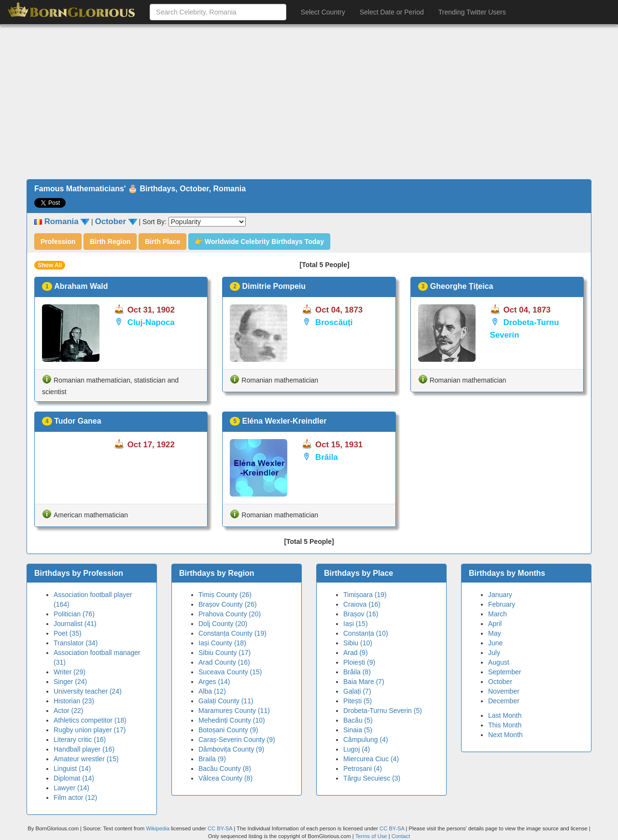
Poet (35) (68, 633)
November (504, 691)
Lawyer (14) (71, 788)
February (502, 604)
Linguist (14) (72, 769)
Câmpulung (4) (366, 740)
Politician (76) (74, 614)
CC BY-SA (220, 828)
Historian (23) (74, 701)
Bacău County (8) (225, 769)
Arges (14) (214, 682)
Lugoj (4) (357, 749)
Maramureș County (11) (234, 711)
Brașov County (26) (228, 604)
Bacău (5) (358, 720)
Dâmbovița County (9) (231, 749)
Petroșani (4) (363, 769)
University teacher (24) (88, 691)
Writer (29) (70, 672)
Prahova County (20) (230, 614)
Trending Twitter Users (472, 12)
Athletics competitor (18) (90, 720)
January (500, 595)
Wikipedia (158, 828)
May (494, 633)
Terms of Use (372, 836)
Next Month (506, 735)
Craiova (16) (362, 604)
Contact (401, 836)
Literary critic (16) (80, 740)
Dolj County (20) (223, 624)
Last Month (505, 715)
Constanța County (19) (232, 633)
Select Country (323, 12)
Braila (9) (212, 759)
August (499, 662)
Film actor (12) (75, 797)
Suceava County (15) (230, 672)
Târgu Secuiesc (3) (372, 778)
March (498, 614)
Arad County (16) (224, 662)
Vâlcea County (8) (225, 778)
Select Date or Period (392, 12)
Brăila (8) (357, 672)
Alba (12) (212, 691)
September (505, 672)
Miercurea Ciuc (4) (371, 759)
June (495, 643)
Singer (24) (70, 682)
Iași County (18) (222, 643)
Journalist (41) (75, 624)
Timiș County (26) (225, 595)
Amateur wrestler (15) (86, 759)
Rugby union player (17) (90, 730)
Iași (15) (356, 624)
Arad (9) (356, 653)
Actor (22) (68, 711)
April (495, 624)
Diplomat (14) (74, 778)
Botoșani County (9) (228, 730)
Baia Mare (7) (364, 682)
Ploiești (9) (359, 662)
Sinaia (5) (358, 730)
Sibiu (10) (358, 643)
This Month (505, 725)
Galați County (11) (226, 701)
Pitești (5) (358, 701)
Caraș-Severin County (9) (237, 740)
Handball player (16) (84, 749)
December (504, 701)
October (500, 682)
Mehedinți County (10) (232, 720)
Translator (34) (76, 643)
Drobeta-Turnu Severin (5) (383, 711)
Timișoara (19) (365, 595)
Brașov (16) (361, 614)
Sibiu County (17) (225, 653)
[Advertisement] (309, 102)
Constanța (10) (366, 633)
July (494, 653)
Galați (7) (357, 691)
